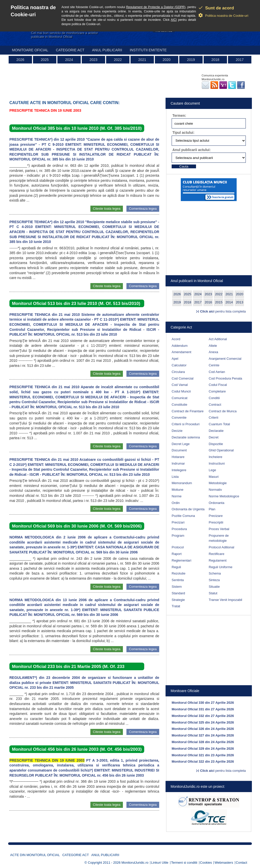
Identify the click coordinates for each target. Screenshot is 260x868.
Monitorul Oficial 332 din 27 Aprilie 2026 (203, 716)
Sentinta (178, 580)
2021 (142, 60)
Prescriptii (216, 522)
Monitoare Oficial (30, 50)
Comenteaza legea (143, 209)
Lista (175, 477)
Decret (214, 437)
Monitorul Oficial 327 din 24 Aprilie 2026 (203, 735)
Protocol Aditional (221, 547)
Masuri (214, 477)
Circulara (178, 372)
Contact (242, 863)
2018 (215, 60)
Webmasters (224, 863)
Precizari (178, 522)
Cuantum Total (219, 424)
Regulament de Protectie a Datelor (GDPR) (156, 7)
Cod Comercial (183, 378)
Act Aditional (218, 339)
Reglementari (181, 560)
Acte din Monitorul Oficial (35, 855)
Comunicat (180, 398)
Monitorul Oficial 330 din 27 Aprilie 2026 (203, 703)
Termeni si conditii (184, 863)
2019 (191, 60)
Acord (176, 339)
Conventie (179, 417)
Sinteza (214, 580)
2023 (93, 60)
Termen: (179, 116)
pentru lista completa (223, 311)
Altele (213, 346)
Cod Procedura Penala (225, 378)
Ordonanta (216, 503)
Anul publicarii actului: (192, 150)
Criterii (214, 417)
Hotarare (178, 457)
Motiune (177, 490)
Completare (217, 391)
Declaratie (216, 431)
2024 (69, 60)
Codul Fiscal (218, 385)
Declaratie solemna (186, 437)
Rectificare (216, 554)
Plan (212, 509)
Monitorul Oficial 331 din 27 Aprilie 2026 (203, 709)
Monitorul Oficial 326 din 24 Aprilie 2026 (203, 729)
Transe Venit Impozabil (225, 600)
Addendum (180, 346)
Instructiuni (217, 463)
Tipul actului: (183, 133)
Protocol (178, 547)
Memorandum (182, 483)
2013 (240, 302)
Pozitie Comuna (183, 516)
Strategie (178, 600)
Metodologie (218, 483)
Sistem (177, 587)
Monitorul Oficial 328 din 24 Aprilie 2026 (203, 742)
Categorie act (70, 50)
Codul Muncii (181, 391)
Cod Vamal (180, 385)
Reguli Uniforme (221, 567)
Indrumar (178, 463)
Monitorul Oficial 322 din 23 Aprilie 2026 (203, 761)
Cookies (206, 863)
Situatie (214, 587)
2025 (45, 60)
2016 (208, 302)
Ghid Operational (221, 450)
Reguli (176, 567)
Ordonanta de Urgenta (188, 509)
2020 (166, 60)
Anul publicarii (107, 50)
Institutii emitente (148, 50)
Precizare (216, 516)
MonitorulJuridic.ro (135, 863)
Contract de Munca (223, 411)
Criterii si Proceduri (186, 424)
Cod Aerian (217, 372)
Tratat (176, 606)
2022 (118, 60)
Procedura (179, 529)
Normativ (215, 490)
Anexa (213, 352)
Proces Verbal (219, 529)
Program (178, 536)
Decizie (177, 431)
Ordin (176, 503)
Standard (178, 593)
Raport (177, 554)
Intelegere (179, 470)
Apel (175, 359)
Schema (215, 573)
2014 (229, 302)
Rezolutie (178, 573)
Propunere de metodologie (219, 538)
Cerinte (214, 365)
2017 (240, 60)
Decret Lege (181, 444)
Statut (213, 593)
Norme (177, 496)
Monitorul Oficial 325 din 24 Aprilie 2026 (203, 722)
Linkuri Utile (160, 863)
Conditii (214, 398)
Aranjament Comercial (225, 359)
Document (179, 450)
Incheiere (215, 457)
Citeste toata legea (107, 209)
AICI (174, 20)
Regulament (218, 560)
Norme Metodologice (224, 496)
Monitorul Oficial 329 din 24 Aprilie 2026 (203, 749)
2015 (219, 302)
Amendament (181, 352)
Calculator (179, 365)
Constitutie (179, 405)
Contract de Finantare (188, 411)
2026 (20, 60)
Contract (215, 405)
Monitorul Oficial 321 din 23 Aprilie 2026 (203, 755)
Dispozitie (216, 444)
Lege (212, 470)
